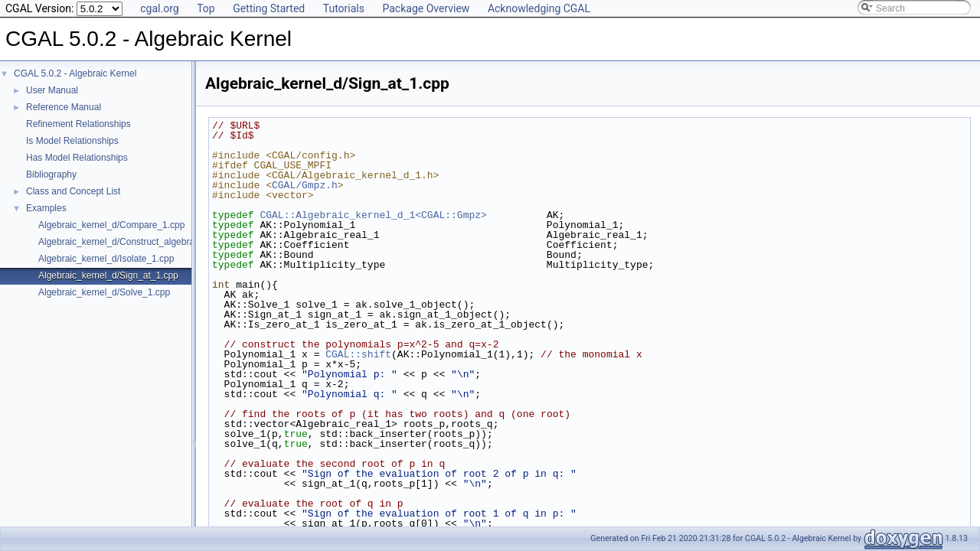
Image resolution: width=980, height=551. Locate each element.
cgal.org (159, 8)
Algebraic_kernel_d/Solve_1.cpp (104, 292)
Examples (46, 208)
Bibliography (51, 174)
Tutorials (344, 8)
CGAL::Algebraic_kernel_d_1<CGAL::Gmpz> (373, 215)
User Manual (52, 90)
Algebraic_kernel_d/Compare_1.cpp (111, 225)
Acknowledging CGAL (539, 8)
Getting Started (269, 8)
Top (206, 8)
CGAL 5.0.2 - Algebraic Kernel (75, 73)
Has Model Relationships (77, 158)
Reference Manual (64, 107)
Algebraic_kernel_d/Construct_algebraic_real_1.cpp (144, 242)
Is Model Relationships (72, 141)
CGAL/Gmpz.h (305, 185)
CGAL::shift (358, 354)
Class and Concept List (73, 191)
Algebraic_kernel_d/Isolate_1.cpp (106, 259)
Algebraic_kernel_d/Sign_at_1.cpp (108, 275)
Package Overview (426, 8)
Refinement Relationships (78, 124)
